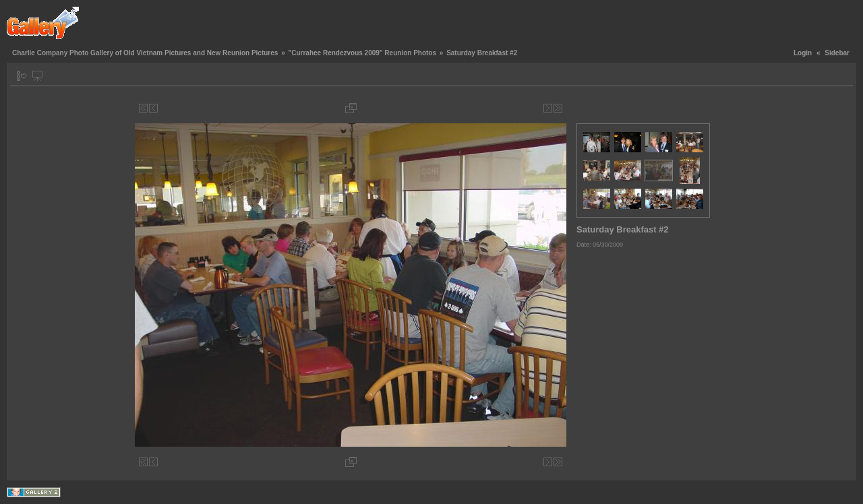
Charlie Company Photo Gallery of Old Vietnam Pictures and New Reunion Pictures (145, 53)
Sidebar (837, 53)
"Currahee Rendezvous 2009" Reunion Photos (362, 53)
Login (803, 53)
